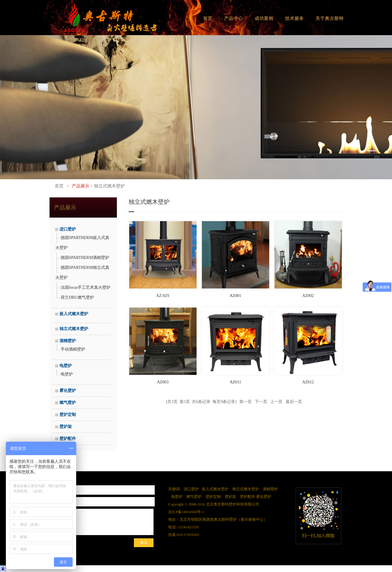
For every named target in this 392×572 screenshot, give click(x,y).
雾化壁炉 (68, 391)
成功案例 (264, 18)
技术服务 (294, 18)
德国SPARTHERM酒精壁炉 (85, 258)
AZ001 (236, 296)
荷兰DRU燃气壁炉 (77, 297)
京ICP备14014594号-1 (186, 512)
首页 (208, 18)
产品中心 (234, 18)
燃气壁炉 (68, 403)
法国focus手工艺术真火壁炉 (86, 287)
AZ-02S (163, 296)
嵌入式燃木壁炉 (74, 314)
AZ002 (308, 296)
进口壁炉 (68, 229)
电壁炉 (66, 366)
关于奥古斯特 (330, 18)
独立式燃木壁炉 (74, 329)
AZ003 (163, 382)
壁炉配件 (68, 439)
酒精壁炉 (68, 341)
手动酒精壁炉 (73, 349)
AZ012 (308, 382)
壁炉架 (66, 427)
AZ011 (235, 382)
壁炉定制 (68, 415)
